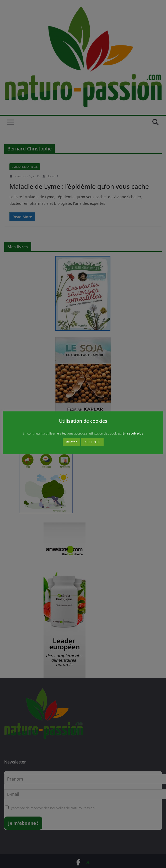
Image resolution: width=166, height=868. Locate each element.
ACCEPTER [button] (92, 442)
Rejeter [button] (71, 442)
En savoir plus (133, 433)
